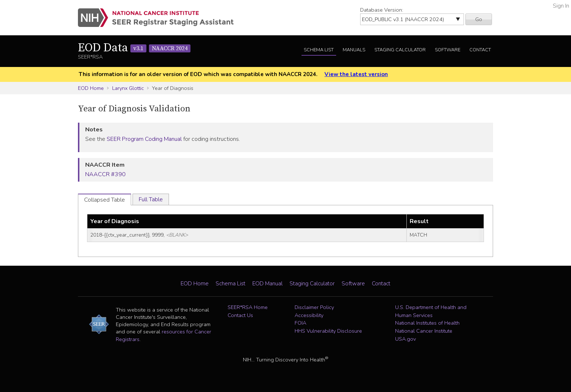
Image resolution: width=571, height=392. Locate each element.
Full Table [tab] (151, 199)
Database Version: (382, 10)
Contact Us (240, 315)
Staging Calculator (400, 50)
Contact (480, 50)
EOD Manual (267, 284)
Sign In (561, 6)
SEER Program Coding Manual (144, 139)
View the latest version (356, 74)
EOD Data (134, 48)
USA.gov (405, 339)
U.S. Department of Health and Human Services (431, 311)
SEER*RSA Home (248, 307)
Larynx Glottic (128, 88)
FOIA (300, 323)
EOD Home (91, 88)
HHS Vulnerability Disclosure (328, 331)
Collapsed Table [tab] (105, 200)
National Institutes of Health (427, 323)
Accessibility (309, 315)
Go (479, 19)
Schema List (319, 50)
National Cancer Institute (424, 331)
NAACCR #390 (105, 174)
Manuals (354, 50)
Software (448, 50)
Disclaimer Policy (314, 307)
